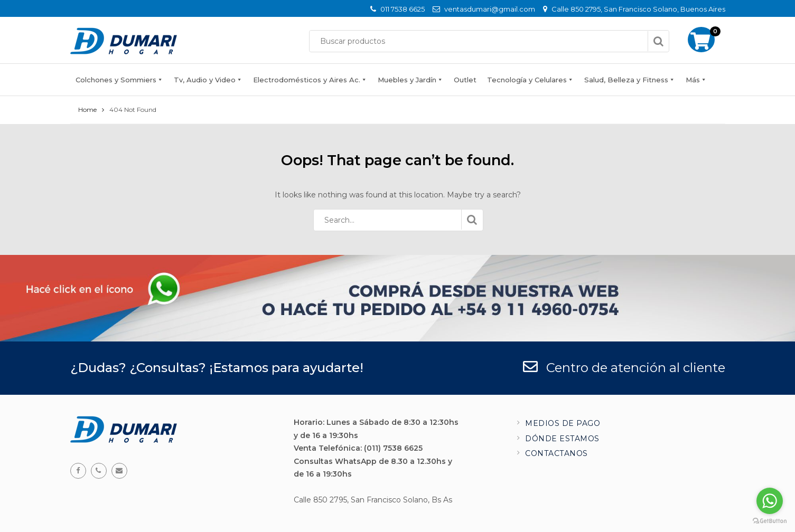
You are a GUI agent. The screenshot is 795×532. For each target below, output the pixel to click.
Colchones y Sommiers (116, 80)
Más (693, 80)
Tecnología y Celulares (527, 80)
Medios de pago (563, 423)
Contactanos (556, 453)
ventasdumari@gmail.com (490, 9)
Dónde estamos (562, 439)
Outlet (465, 80)
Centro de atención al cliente (624, 368)
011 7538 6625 (403, 9)
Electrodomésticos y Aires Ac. (307, 80)
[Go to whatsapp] (770, 501)
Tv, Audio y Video (205, 80)
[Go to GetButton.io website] (770, 521)
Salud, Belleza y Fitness (626, 80)
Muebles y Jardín (407, 80)
